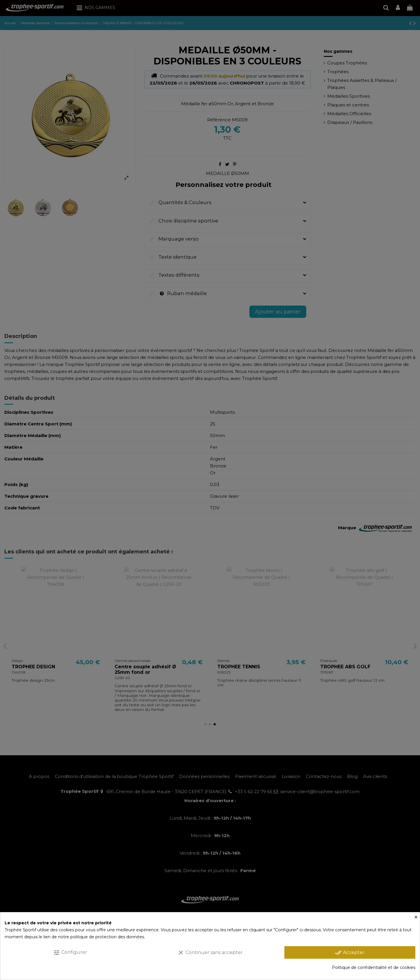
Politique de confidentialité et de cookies (374, 967)
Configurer (70, 953)
